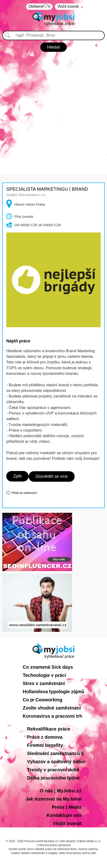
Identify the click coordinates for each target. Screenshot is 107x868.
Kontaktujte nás (64, 815)
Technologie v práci (44, 675)
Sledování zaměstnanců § (55, 753)
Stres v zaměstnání (44, 683)
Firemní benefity (45, 745)
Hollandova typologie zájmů (53, 692)
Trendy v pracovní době (53, 770)
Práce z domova (45, 737)
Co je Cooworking (43, 700)
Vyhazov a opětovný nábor (56, 762)
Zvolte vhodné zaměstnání (52, 708)
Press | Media (67, 807)
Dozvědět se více (52, 476)
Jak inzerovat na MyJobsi (53, 799)
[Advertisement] (53, 108)
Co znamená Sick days (48, 667)
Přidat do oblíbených (24, 493)
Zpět (17, 476)
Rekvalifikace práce (49, 729)
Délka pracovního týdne (53, 778)
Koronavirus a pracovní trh (53, 716)
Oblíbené (39, 7)
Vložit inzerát (68, 6)
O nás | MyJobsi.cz (61, 791)
